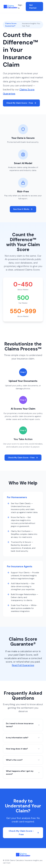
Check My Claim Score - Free (21, 103)
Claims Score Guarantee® (11, 25)
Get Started (33, 7)
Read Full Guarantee (23, 665)
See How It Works (23, 209)
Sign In (20, 7)
